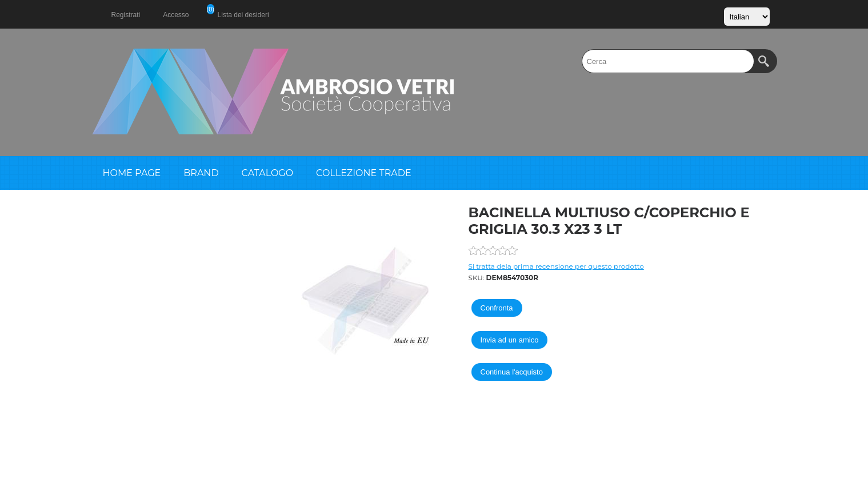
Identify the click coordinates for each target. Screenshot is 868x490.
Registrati (126, 15)
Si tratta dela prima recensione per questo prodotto (556, 266)
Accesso (176, 15)
